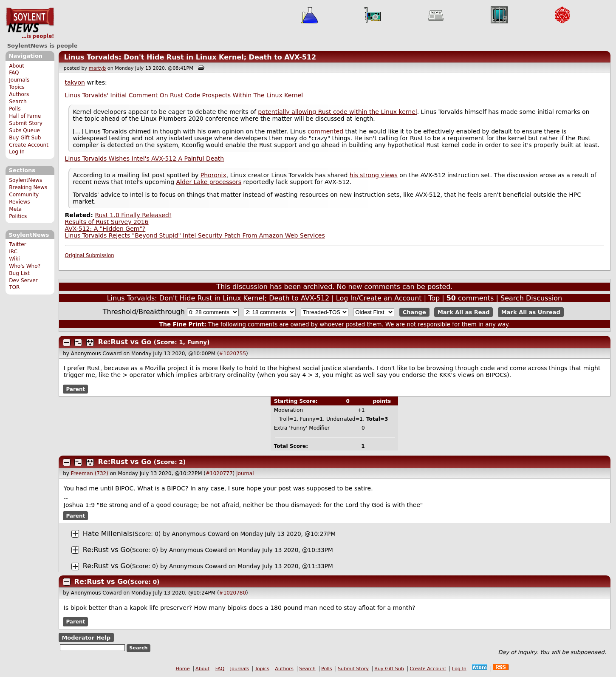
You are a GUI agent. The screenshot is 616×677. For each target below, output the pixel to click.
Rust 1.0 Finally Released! (133, 215)
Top (434, 298)
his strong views (374, 175)
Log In (17, 152)
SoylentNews (30, 23)
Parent (75, 389)
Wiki (14, 259)
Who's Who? (25, 266)
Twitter (17, 244)
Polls (15, 109)
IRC (13, 252)
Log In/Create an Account (379, 298)
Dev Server (23, 280)
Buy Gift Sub (25, 138)
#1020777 (219, 473)
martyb (97, 68)
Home (183, 669)
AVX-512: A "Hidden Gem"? (105, 229)
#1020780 (233, 593)
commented (325, 131)
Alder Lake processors (209, 182)
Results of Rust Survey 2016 (107, 222)
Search (18, 102)
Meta (15, 209)
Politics (18, 216)
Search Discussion (531, 298)
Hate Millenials (108, 534)
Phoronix (213, 175)
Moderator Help (86, 637)
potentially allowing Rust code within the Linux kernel (337, 112)
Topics (17, 87)
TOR (14, 287)
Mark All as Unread (531, 312)
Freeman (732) (90, 473)
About (17, 66)
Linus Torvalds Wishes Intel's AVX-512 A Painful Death (145, 159)
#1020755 (233, 354)
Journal (245, 473)
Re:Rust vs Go (125, 342)
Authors (19, 94)
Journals (19, 80)
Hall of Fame (25, 116)
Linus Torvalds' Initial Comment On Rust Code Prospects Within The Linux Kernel (184, 95)
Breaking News (28, 187)
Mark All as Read (464, 312)
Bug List (19, 273)
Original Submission (90, 255)
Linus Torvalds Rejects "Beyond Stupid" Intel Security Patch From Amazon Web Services (195, 235)
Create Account (29, 145)
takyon (75, 82)
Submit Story (26, 123)
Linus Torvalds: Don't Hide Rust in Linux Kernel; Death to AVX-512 (190, 57)
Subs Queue (24, 130)
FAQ (14, 73)
